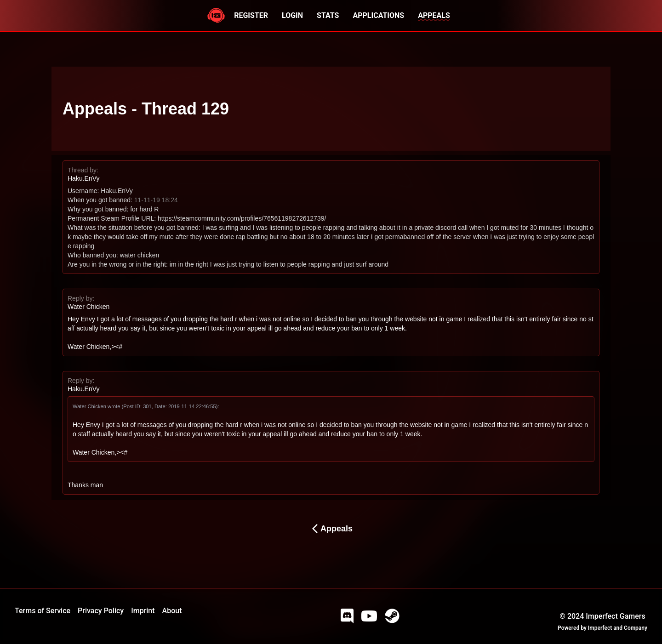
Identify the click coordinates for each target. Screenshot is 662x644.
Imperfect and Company (618, 628)
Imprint (143, 611)
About (172, 611)
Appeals (331, 529)
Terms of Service (43, 611)
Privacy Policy (101, 611)
